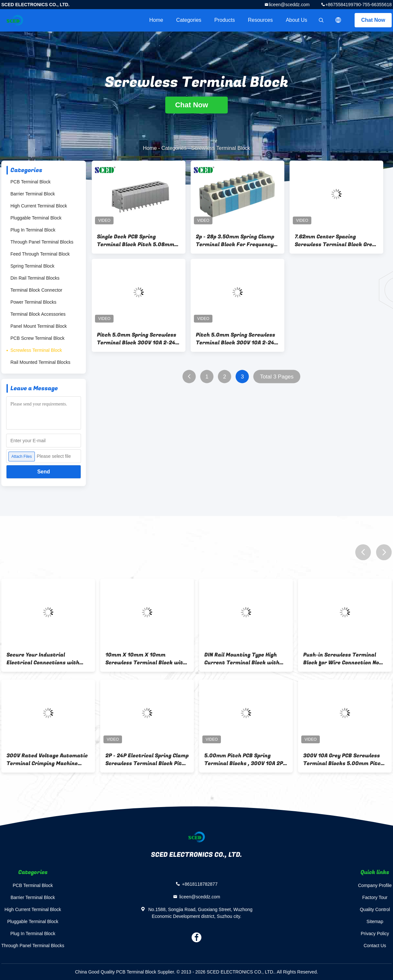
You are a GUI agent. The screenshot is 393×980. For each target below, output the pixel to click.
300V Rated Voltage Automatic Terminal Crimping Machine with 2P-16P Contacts (47, 760)
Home (156, 20)
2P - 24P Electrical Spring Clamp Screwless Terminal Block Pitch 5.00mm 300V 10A (147, 760)
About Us (296, 20)
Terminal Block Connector (36, 290)
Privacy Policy (375, 934)
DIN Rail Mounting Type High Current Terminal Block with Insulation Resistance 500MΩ (243, 659)
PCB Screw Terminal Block (37, 338)
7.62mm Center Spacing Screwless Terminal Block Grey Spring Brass (335, 241)
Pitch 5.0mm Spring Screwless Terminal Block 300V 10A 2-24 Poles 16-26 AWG (137, 339)
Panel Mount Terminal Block (39, 326)
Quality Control (375, 909)
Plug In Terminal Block (33, 230)
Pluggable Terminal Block (36, 218)
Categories (189, 20)
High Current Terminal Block (39, 206)
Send (43, 472)
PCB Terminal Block (30, 182)
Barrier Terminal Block (33, 194)
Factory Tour (375, 897)
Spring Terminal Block (32, 266)
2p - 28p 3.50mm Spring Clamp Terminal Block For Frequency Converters (235, 241)
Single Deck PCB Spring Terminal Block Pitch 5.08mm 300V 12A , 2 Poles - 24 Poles (136, 241)
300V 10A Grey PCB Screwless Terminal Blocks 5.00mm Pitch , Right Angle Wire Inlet (344, 760)
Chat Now (373, 20)
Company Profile (375, 885)
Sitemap (375, 921)
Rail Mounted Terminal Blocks (40, 362)
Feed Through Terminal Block (40, 254)
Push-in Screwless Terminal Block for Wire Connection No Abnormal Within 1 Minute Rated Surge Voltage (341, 659)
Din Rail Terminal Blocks (35, 278)
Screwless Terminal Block (36, 350)
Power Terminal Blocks (33, 302)
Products (225, 20)
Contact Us (375, 946)
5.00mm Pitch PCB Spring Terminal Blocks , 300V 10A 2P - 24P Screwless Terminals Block (245, 760)
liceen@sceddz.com (289, 5)
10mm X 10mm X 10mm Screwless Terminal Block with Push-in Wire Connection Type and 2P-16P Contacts (146, 659)
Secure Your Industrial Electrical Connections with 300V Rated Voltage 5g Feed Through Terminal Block (43, 659)
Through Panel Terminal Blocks (42, 242)
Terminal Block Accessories (38, 314)
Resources (260, 20)
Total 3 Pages (277, 377)
